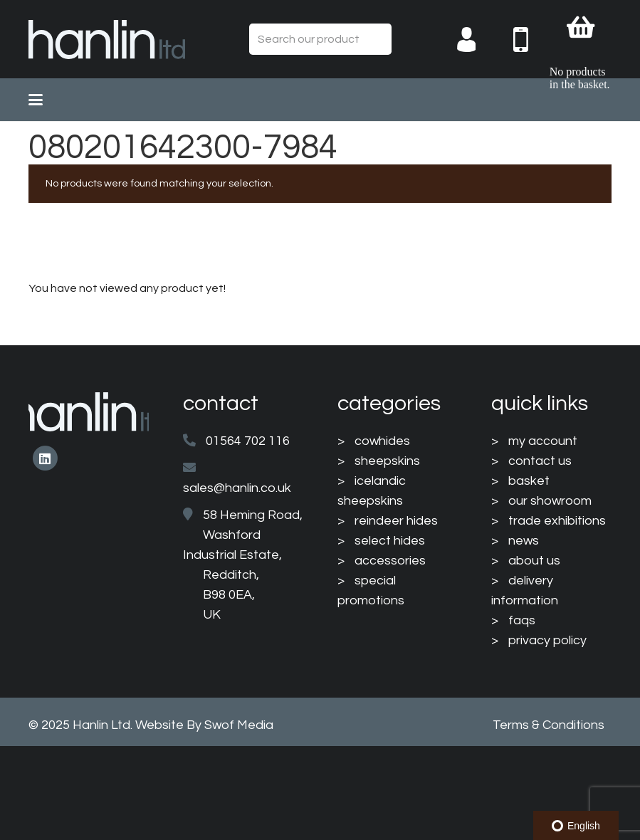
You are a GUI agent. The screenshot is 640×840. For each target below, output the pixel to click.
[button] (36, 100)
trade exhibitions (557, 521)
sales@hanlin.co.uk (237, 488)
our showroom (550, 501)
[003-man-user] (477, 40)
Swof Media (239, 725)
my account (543, 441)
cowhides (382, 441)
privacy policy (547, 640)
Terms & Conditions (549, 725)
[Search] (376, 40)
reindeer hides (396, 521)
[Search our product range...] (320, 40)
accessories (390, 561)
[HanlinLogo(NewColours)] (107, 40)
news (524, 541)
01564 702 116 (248, 441)
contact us (540, 461)
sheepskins (387, 461)
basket (529, 481)
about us (534, 561)
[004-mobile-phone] (531, 40)
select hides (390, 541)
